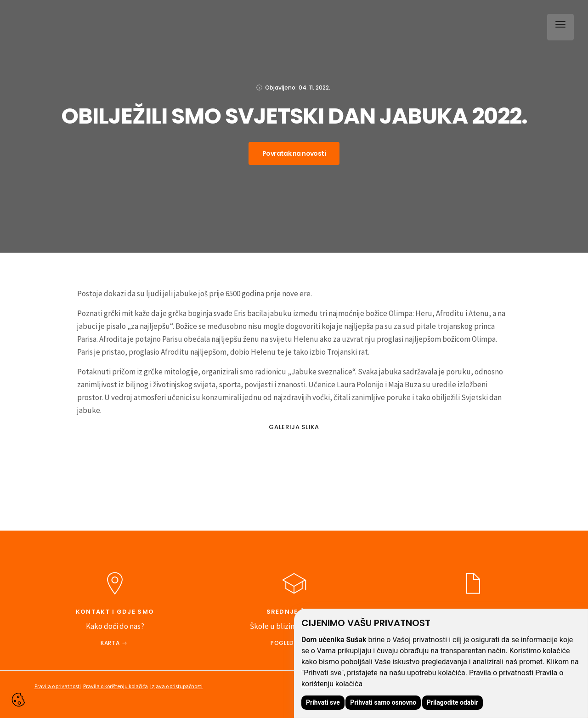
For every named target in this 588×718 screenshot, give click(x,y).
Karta (110, 643)
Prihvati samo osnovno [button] (383, 702)
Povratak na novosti (294, 153)
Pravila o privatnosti (501, 673)
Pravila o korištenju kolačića (116, 686)
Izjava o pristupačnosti (176, 686)
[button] (559, 25)
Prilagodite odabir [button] (452, 702)
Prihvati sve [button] (323, 702)
